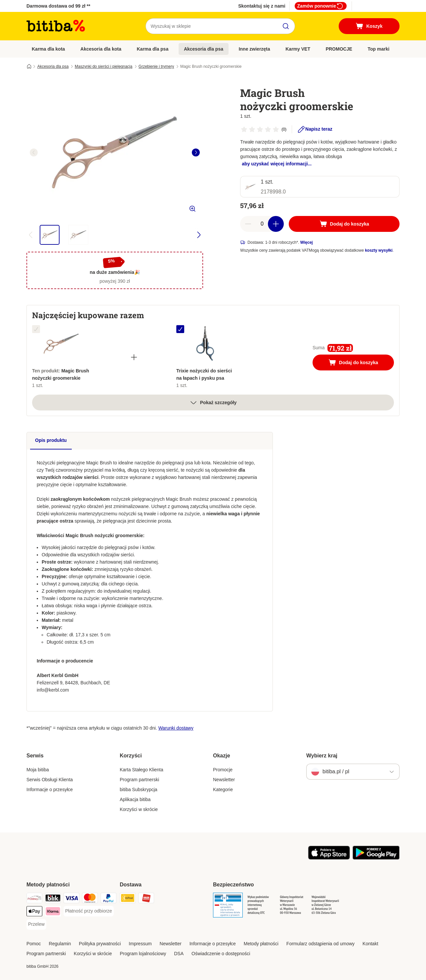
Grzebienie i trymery (156, 66)
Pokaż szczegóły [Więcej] (213, 403)
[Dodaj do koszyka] (344, 224)
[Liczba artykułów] (262, 224)
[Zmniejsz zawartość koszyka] (248, 224)
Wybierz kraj (322, 756)
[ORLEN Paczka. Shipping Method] (146, 899)
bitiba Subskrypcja (139, 789)
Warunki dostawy (176, 728)
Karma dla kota (48, 49)
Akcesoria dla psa (204, 49)
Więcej (307, 242)
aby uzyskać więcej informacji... (277, 164)
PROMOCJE (339, 49)
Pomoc (34, 944)
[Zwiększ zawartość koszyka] (276, 224)
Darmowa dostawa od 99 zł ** (58, 6)
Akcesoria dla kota (101, 49)
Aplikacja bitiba (135, 799)
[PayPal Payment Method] (108, 899)
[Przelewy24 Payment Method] (34, 899)
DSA (179, 954)
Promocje (223, 770)
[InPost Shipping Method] (128, 899)
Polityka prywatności (100, 944)
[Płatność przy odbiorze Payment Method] (89, 911)
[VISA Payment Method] (71, 899)
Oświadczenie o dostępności (221, 954)
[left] (34, 152)
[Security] (228, 906)
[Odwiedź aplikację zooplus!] (329, 858)
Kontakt (370, 944)
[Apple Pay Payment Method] (34, 912)
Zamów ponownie (321, 6)
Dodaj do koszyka (360, 363)
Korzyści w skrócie (139, 809)
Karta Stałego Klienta (142, 770)
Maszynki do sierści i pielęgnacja (104, 66)
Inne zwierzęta (255, 49)
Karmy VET (298, 49)
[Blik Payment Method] (53, 899)
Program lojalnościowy (143, 954)
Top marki (378, 49)
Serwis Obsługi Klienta (50, 780)
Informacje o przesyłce (50, 789)
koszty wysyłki (379, 250)
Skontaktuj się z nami (262, 6)
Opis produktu (51, 440)
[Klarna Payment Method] (53, 912)
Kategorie (223, 789)
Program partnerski (139, 780)
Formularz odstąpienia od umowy (320, 944)
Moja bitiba (38, 770)
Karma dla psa (152, 49)
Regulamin (60, 944)
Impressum (140, 944)
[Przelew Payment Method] (36, 924)
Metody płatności (261, 944)
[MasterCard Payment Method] (90, 899)
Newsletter (224, 780)
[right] (196, 152)
